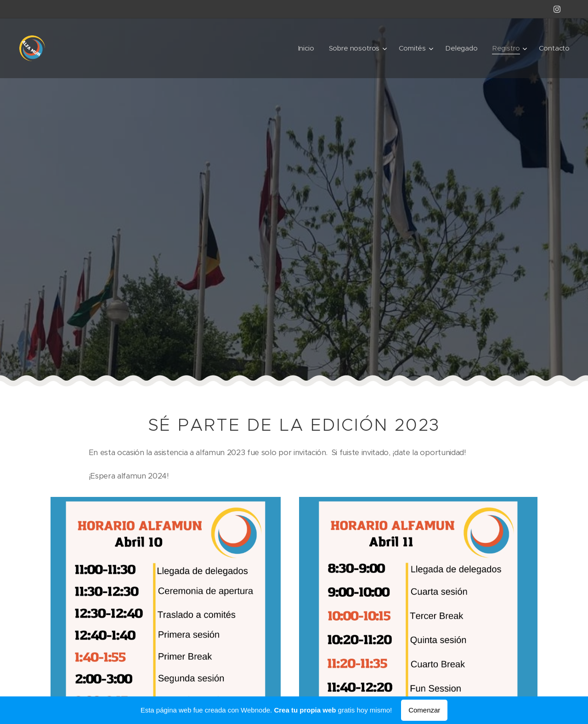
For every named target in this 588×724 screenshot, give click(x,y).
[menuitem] (305, 48)
